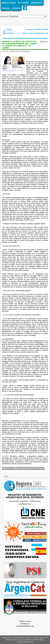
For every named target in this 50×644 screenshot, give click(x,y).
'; (28, 16)
